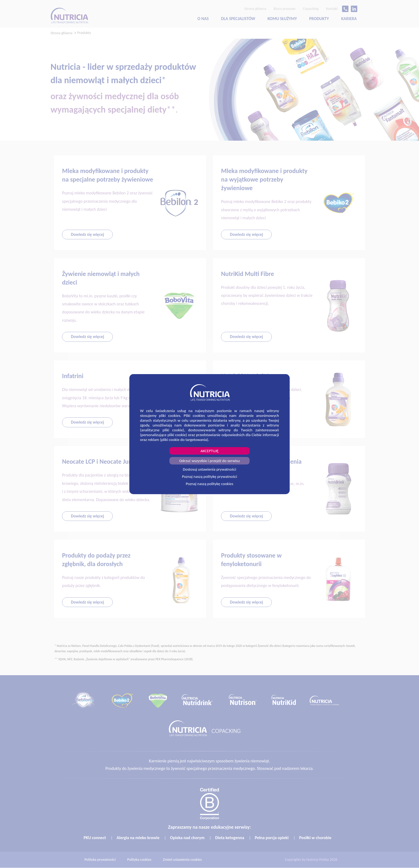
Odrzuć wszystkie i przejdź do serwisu (210, 461)
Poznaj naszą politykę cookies (210, 484)
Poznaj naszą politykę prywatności (210, 477)
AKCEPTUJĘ (210, 451)
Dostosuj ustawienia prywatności (209, 469)
